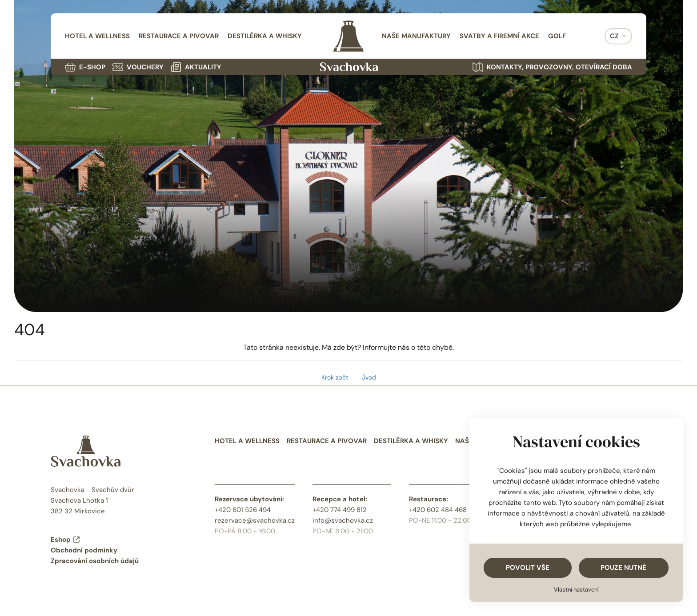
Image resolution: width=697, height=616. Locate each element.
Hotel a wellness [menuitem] (97, 36)
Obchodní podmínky (84, 550)
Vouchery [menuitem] (138, 67)
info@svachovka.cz (343, 520)
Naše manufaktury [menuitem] (416, 36)
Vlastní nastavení (576, 590)
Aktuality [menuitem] (196, 67)
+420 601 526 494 (243, 510)
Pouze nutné (623, 568)
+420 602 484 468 (438, 510)
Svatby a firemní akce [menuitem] (499, 36)
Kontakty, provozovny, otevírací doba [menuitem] (552, 67)
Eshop (66, 540)
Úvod (369, 377)
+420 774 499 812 (340, 510)
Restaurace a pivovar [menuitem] (179, 36)
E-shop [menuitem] (85, 67)
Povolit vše (528, 568)
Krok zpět (335, 377)
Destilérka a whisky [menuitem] (265, 36)
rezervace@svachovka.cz (255, 520)
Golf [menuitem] (557, 36)
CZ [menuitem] (614, 36)
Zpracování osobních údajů (95, 561)
